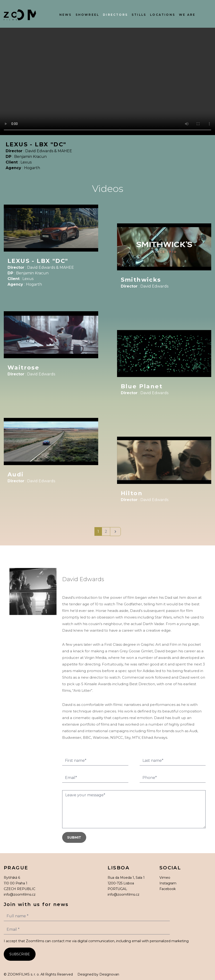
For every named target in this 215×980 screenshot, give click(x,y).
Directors (115, 15)
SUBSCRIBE (20, 954)
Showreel (87, 15)
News (66, 15)
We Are (187, 15)
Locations (163, 15)
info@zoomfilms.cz (20, 894)
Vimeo (165, 878)
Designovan (109, 974)
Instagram (168, 883)
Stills (139, 15)
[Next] (115, 532)
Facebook (168, 889)
